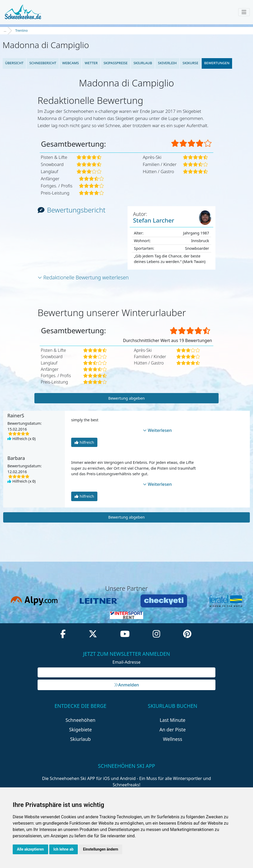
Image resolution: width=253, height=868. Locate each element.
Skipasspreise (116, 63)
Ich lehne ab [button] (64, 849)
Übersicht (14, 63)
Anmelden (126, 685)
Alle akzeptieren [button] (30, 849)
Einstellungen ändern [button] (101, 849)
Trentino (22, 31)
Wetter (91, 63)
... (5, 31)
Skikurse (190, 63)
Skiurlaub (143, 63)
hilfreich (84, 442)
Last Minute (173, 720)
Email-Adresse (126, 662)
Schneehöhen (81, 720)
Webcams (71, 63)
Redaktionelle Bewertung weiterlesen (83, 277)
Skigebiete (80, 730)
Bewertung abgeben (126, 398)
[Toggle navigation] (244, 12)
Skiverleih (167, 63)
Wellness (173, 739)
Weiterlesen (157, 430)
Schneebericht (43, 63)
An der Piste (172, 730)
